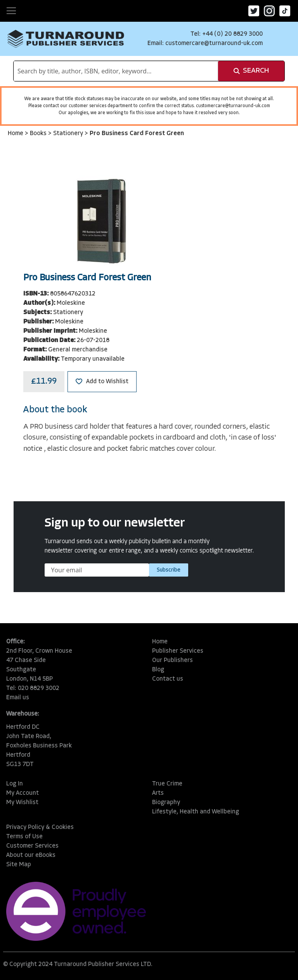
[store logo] (66, 39)
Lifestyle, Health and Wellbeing (196, 812)
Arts (158, 793)
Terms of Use (24, 837)
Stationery (69, 134)
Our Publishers (172, 660)
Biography (166, 803)
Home (16, 134)
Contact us (168, 679)
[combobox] (116, 71)
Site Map (19, 865)
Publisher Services (178, 651)
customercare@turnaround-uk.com (214, 43)
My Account (23, 793)
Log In (15, 784)
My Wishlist (22, 803)
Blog (158, 670)
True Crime (167, 784)
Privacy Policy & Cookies (40, 827)
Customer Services (32, 846)
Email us (18, 698)
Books (39, 134)
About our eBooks (31, 855)
